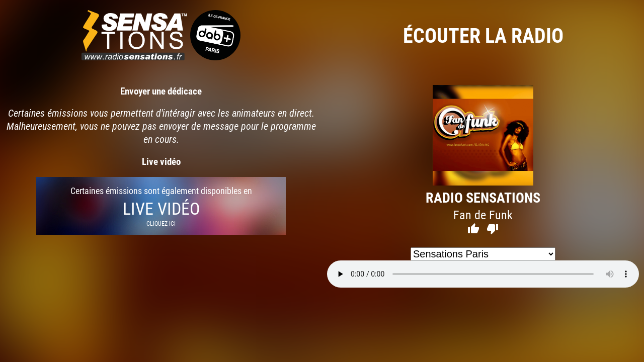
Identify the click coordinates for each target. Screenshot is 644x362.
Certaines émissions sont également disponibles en (161, 206)
